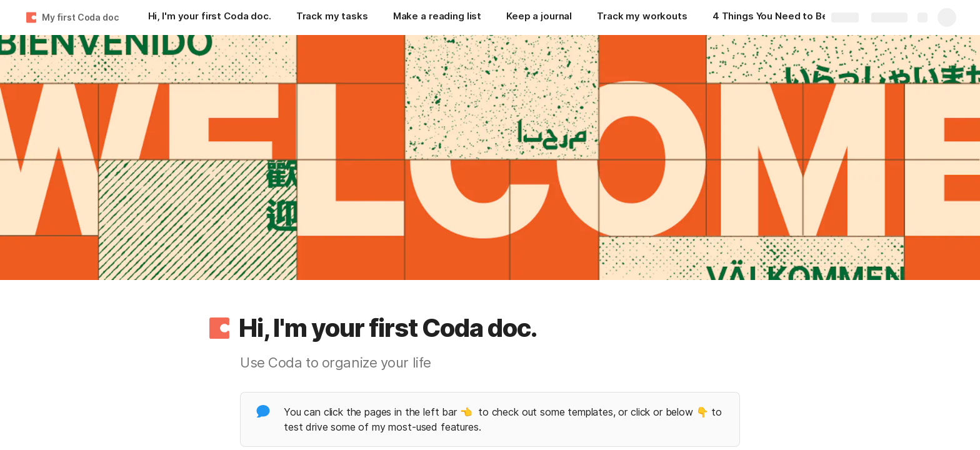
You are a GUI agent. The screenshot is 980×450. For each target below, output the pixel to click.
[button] (219, 328)
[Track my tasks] (332, 17)
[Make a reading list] (437, 17)
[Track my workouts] (642, 17)
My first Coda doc (80, 17)
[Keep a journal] (539, 17)
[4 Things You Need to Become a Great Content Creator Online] (775, 17)
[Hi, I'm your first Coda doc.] (210, 17)
